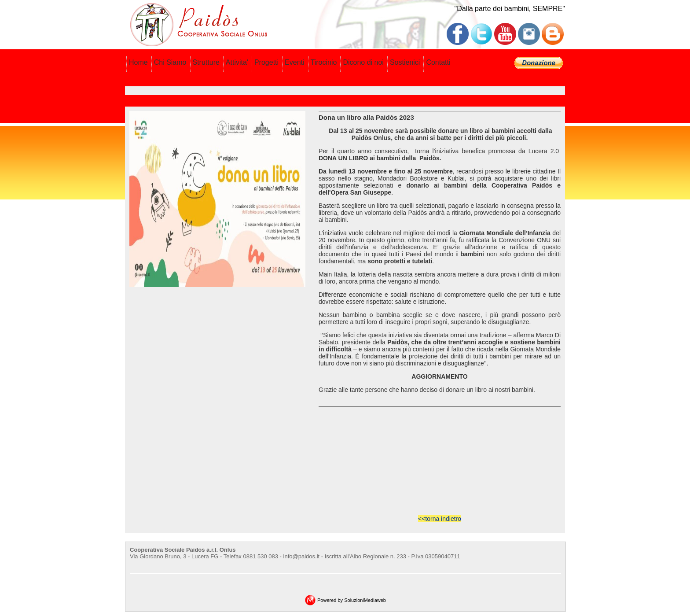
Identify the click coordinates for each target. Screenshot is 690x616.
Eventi (294, 62)
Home (138, 62)
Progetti (266, 62)
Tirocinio (324, 62)
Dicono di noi (363, 62)
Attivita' (237, 62)
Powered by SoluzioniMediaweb (352, 600)
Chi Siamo (170, 62)
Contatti (438, 62)
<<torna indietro (440, 519)
